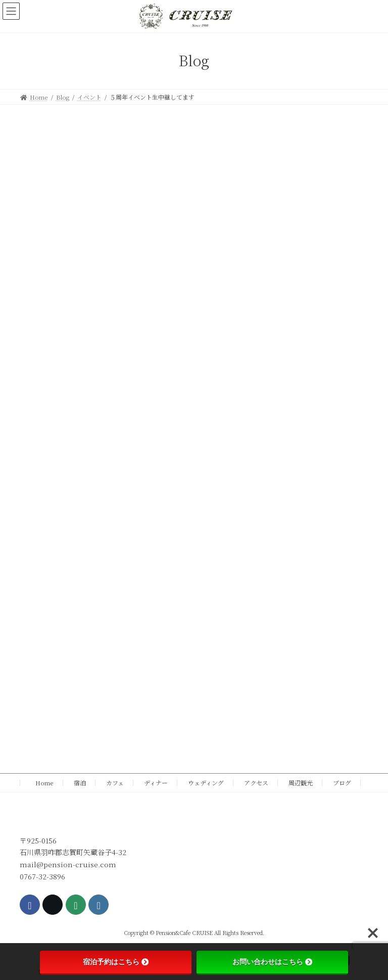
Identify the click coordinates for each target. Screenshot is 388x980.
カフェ (115, 783)
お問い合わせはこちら (272, 962)
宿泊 (80, 783)
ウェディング (206, 783)
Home (41, 783)
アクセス (256, 783)
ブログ (342, 783)
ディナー (156, 783)
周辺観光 (301, 783)
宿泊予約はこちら (116, 962)
